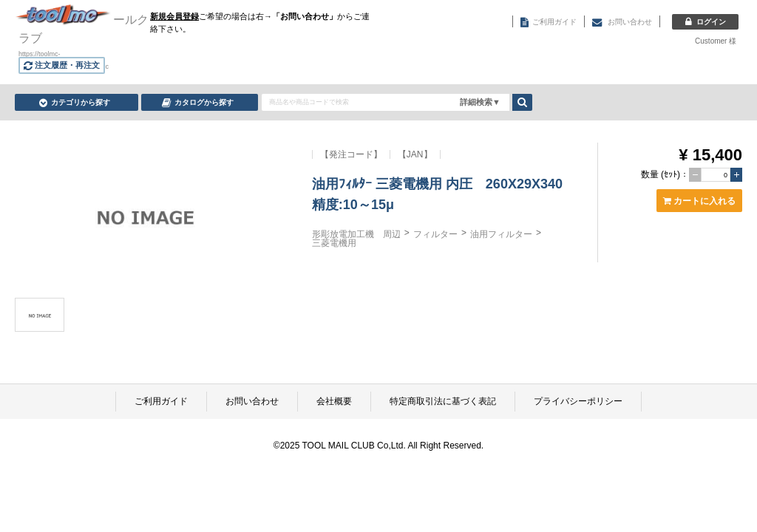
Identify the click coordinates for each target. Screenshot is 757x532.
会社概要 (334, 401)
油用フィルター (501, 234)
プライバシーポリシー (578, 401)
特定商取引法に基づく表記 (443, 401)
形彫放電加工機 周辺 (356, 234)
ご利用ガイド (161, 401)
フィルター (435, 234)
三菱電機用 (334, 243)
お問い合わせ (252, 401)
